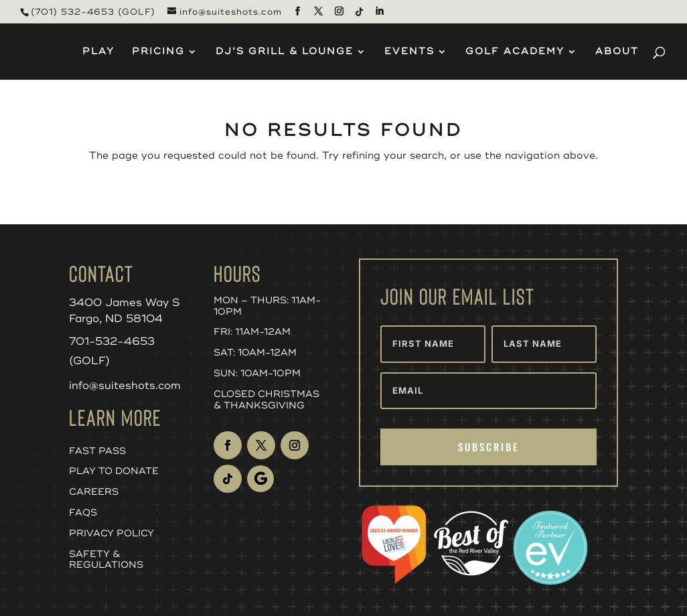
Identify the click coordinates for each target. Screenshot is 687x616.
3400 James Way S (125, 303)
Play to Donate (114, 471)
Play (98, 52)
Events (409, 52)
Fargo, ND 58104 (116, 319)
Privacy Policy (111, 533)
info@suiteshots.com (125, 386)
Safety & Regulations (106, 560)
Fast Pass (97, 451)
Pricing (158, 52)
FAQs (83, 513)
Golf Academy (515, 52)
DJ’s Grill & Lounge (285, 52)
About (617, 52)
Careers (94, 492)
